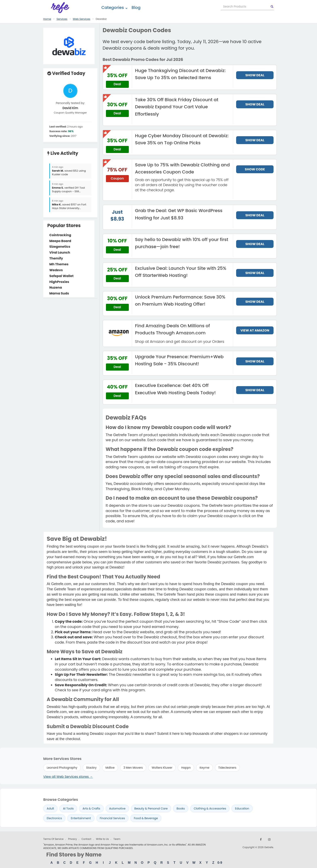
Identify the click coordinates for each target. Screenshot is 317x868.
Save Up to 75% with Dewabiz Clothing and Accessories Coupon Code (182, 168)
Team (117, 839)
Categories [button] (115, 7)
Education (242, 809)
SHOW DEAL (255, 75)
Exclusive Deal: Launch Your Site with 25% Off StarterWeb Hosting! (181, 272)
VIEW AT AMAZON (255, 330)
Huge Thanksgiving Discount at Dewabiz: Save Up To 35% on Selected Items (180, 74)
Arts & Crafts (91, 809)
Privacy (72, 839)
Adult (50, 809)
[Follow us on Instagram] (269, 839)
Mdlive (110, 768)
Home (47, 19)
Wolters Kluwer (162, 768)
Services (62, 19)
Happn (186, 768)
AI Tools (68, 809)
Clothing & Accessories (210, 809)
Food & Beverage (146, 818)
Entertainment (81, 818)
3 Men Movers (133, 768)
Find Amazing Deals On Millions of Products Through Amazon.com (173, 329)
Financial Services (112, 818)
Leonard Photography (62, 768)
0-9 (220, 863)
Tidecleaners (227, 768)
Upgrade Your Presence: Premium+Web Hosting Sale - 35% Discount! (179, 360)
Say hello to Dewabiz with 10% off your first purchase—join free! (182, 243)
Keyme (204, 768)
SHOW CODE (255, 169)
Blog (136, 7)
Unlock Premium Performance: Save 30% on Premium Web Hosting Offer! (180, 301)
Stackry (91, 768)
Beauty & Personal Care (151, 809)
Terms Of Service (53, 839)
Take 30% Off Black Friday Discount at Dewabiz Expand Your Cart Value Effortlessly (177, 107)
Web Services (82, 19)
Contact (86, 839)
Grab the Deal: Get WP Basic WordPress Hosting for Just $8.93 (179, 214)
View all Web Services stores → (68, 777)
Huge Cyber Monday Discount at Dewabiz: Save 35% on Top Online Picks (182, 139)
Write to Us (102, 839)
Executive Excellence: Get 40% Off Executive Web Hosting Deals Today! (175, 389)
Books (181, 809)
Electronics (54, 818)
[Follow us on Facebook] (261, 839)
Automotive (117, 809)
